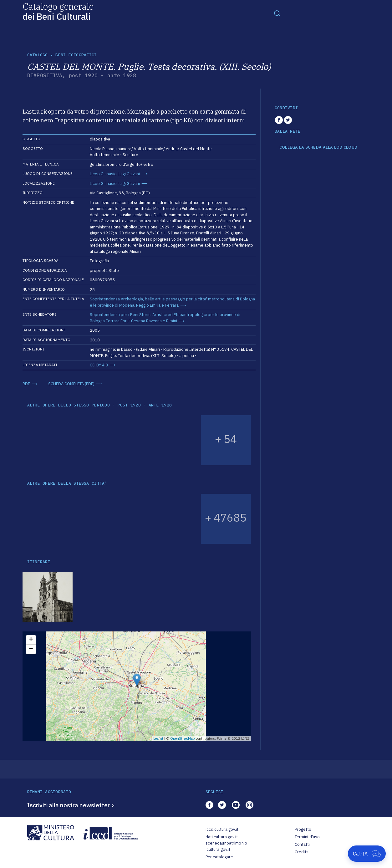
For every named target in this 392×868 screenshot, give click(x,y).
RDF (26, 384)
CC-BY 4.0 (99, 365)
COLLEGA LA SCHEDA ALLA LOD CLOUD (318, 147)
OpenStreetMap (183, 738)
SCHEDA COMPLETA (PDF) (71, 384)
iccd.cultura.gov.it (222, 829)
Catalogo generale (58, 11)
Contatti (302, 844)
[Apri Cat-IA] (367, 854)
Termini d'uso (307, 837)
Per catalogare (219, 857)
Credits (302, 852)
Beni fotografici (76, 55)
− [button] (31, 649)
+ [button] (31, 640)
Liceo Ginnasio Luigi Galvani (115, 174)
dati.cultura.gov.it (222, 837)
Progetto (303, 829)
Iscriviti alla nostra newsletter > (71, 805)
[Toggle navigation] (277, 13)
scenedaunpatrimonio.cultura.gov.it (226, 846)
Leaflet (158, 738)
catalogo (38, 55)
